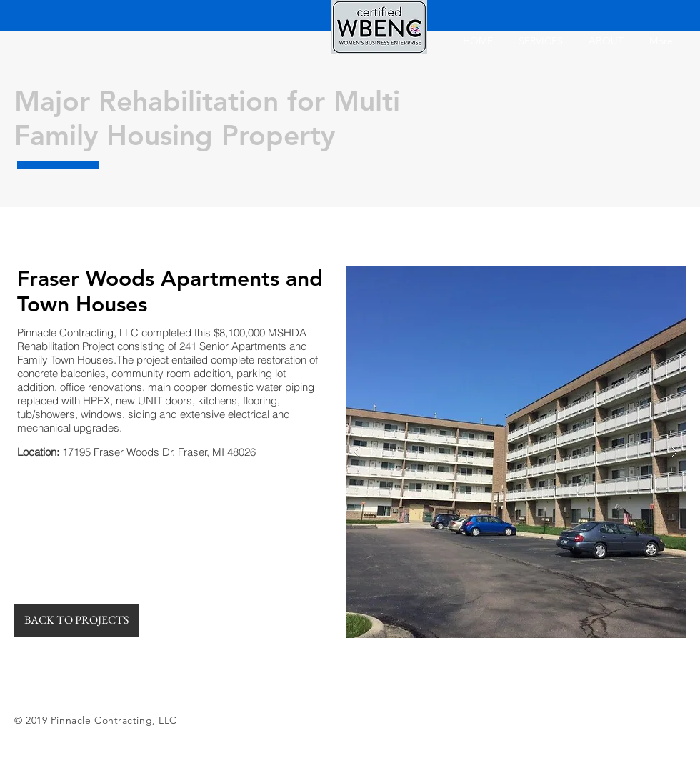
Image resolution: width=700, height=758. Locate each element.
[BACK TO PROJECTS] (76, 620)
